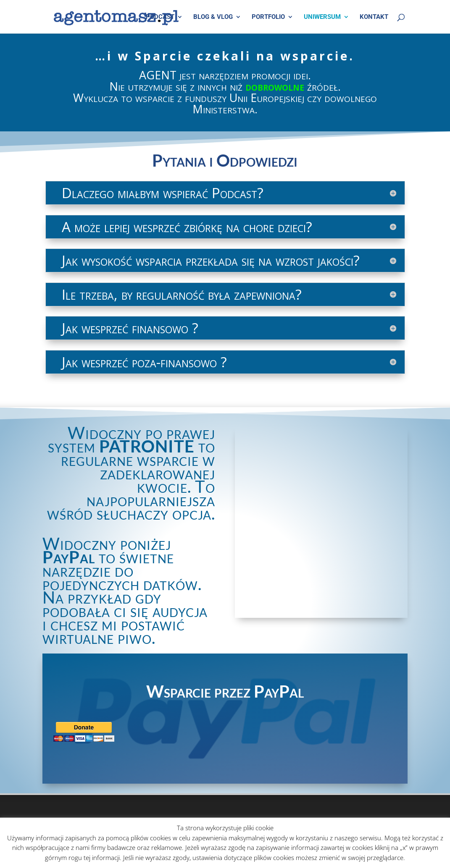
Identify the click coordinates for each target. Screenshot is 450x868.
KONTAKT (374, 17)
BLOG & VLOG (213, 17)
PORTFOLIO (268, 17)
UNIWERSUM (322, 17)
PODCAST (160, 17)
